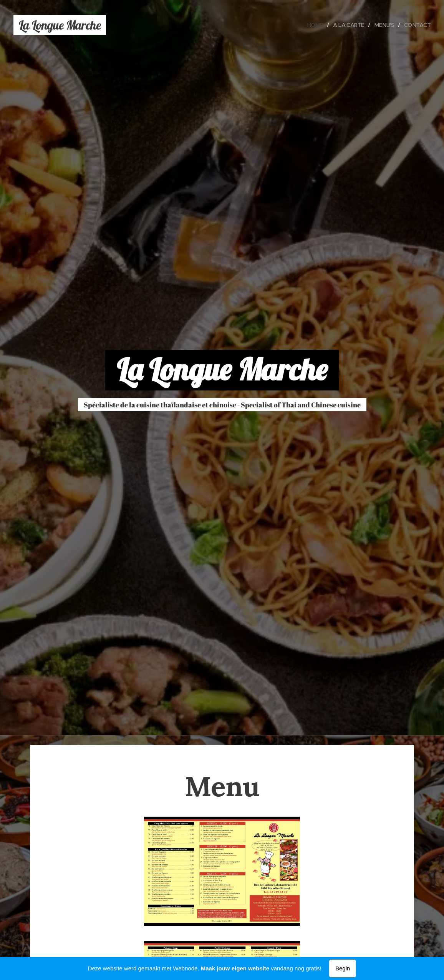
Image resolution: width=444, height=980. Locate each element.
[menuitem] (312, 25)
